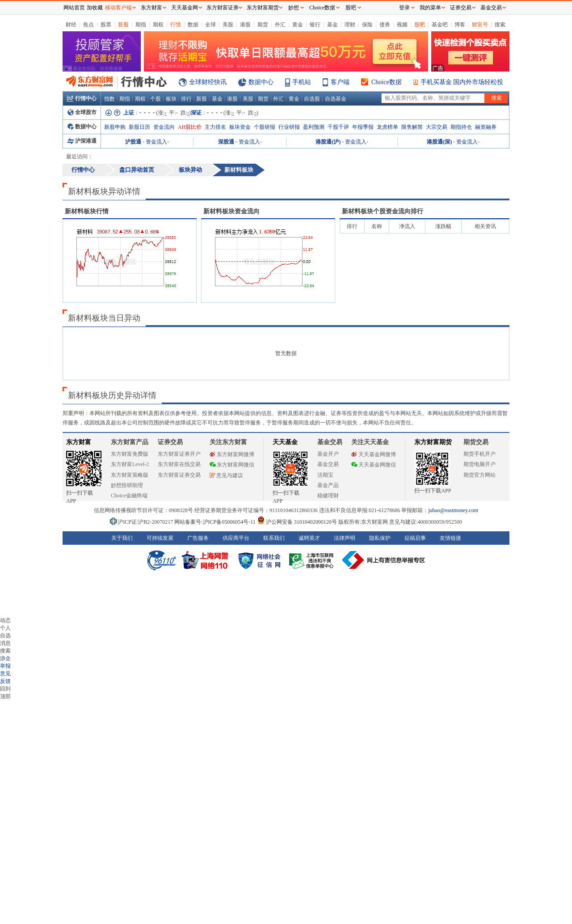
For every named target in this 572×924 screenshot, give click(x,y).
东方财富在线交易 (179, 464)
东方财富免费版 (130, 454)
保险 (367, 25)
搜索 (500, 25)
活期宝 (325, 475)
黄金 (298, 25)
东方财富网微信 (232, 465)
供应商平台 (236, 538)
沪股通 (133, 142)
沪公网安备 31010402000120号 (297, 522)
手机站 (302, 82)
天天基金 (285, 442)
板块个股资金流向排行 (383, 211)
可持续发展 (160, 538)
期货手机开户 (479, 454)
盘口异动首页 (137, 170)
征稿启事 (415, 538)
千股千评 (338, 127)
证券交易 (461, 8)
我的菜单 (430, 8)
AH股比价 (190, 127)
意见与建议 (226, 475)
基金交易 (328, 464)
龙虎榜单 (387, 127)
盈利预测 (314, 127)
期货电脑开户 (479, 464)
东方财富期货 (433, 442)
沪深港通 (82, 141)
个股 (156, 99)
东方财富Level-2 (130, 464)
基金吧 (440, 25)
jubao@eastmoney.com (453, 510)
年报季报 (363, 127)
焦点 (88, 25)
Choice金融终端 (129, 496)
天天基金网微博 (374, 454)
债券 (385, 25)
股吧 (420, 25)
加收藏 (95, 8)
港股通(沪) (328, 142)
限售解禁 (412, 127)
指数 (109, 99)
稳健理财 (328, 496)
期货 (263, 25)
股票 (106, 25)
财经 (71, 25)
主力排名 (215, 127)
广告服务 (198, 538)
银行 (315, 25)
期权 (158, 25)
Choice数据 (387, 82)
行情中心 (82, 98)
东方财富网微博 (232, 454)
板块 (171, 99)
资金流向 (164, 127)
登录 (404, 8)
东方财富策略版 (130, 475)
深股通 (226, 142)
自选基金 (336, 99)
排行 (186, 99)
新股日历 (139, 127)
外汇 (280, 25)
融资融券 (486, 127)
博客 (460, 25)
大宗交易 (437, 127)
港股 (245, 25)
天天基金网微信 (374, 465)
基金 (332, 25)
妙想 (294, 8)
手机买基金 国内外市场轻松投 (462, 82)
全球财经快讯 (208, 82)
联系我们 (274, 538)
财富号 (480, 25)
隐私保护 (380, 538)
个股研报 (265, 127)
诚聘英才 (309, 538)
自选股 (312, 99)
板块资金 (240, 127)
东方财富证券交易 (179, 475)
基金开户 (328, 454)
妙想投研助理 (127, 485)
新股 (123, 25)
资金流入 (156, 142)
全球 (210, 25)
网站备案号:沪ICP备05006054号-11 (216, 522)
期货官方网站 (479, 475)
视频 (402, 25)
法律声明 (345, 538)
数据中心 (261, 82)
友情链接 (450, 538)
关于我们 (122, 538)
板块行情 (87, 211)
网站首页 (74, 8)
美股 (228, 25)
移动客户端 (118, 8)
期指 (141, 25)
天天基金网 (185, 8)
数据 (193, 25)
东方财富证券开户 (179, 454)
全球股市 (82, 112)
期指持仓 (461, 127)
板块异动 (190, 170)
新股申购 (115, 127)
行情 (176, 25)
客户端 (340, 82)
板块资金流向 (231, 211)
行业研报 (289, 127)
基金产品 (328, 485)
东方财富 (79, 442)
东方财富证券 (223, 8)
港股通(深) (439, 142)
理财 (350, 25)
